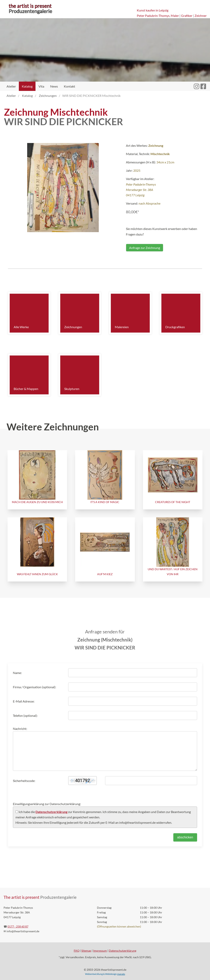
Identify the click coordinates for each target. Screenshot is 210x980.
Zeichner (201, 16)
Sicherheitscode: (24, 781)
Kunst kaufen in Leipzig (153, 10)
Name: (17, 673)
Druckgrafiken (175, 327)
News (54, 86)
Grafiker (187, 16)
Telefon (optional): (25, 715)
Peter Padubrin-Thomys (153, 16)
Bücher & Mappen (26, 389)
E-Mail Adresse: (24, 701)
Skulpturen (72, 389)
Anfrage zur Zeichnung (145, 248)
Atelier (11, 86)
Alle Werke (21, 327)
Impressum (100, 951)
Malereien (122, 327)
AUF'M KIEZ (105, 574)
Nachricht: (20, 729)
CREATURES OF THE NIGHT (173, 502)
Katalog (27, 86)
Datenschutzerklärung (51, 812)
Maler (175, 16)
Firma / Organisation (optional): (35, 687)
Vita (41, 86)
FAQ (77, 951)
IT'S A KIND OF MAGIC (105, 502)
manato (121, 974)
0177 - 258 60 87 (18, 926)
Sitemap (86, 951)
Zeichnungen (73, 327)
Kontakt (70, 86)
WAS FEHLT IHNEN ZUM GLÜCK (37, 574)
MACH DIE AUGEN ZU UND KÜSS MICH (37, 502)
